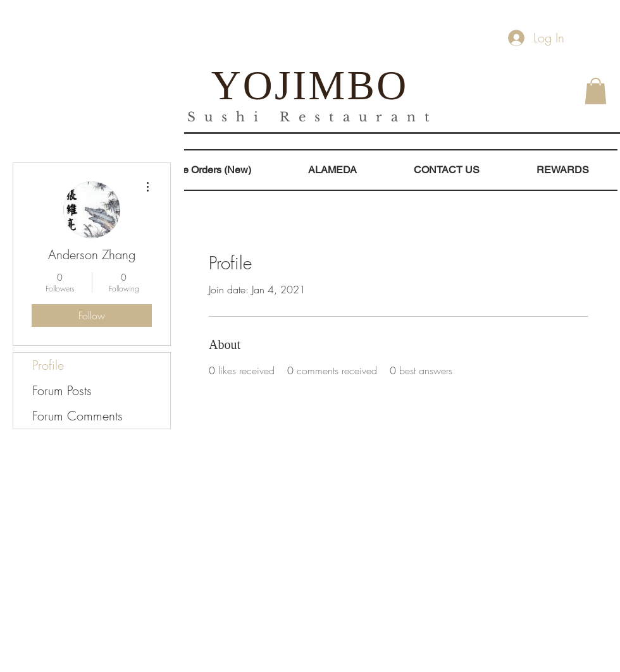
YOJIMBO (310, 85)
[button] (596, 91)
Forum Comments (77, 416)
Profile (48, 365)
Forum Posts (62, 390)
